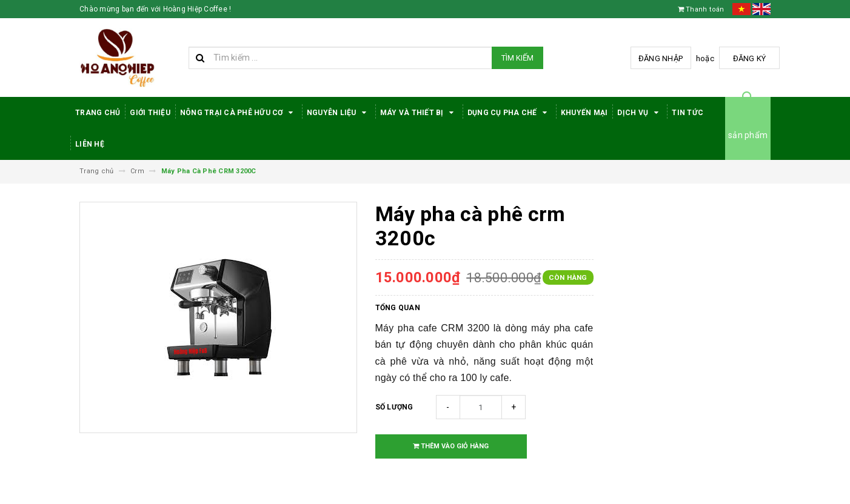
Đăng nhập (661, 58)
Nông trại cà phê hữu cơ (239, 113)
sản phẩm (748, 135)
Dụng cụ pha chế (509, 113)
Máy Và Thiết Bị (419, 113)
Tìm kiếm (517, 58)
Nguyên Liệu (339, 113)
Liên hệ (90, 144)
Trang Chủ (98, 113)
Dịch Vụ (640, 113)
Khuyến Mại (584, 113)
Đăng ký (750, 58)
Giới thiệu (150, 113)
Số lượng (394, 407)
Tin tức (688, 113)
